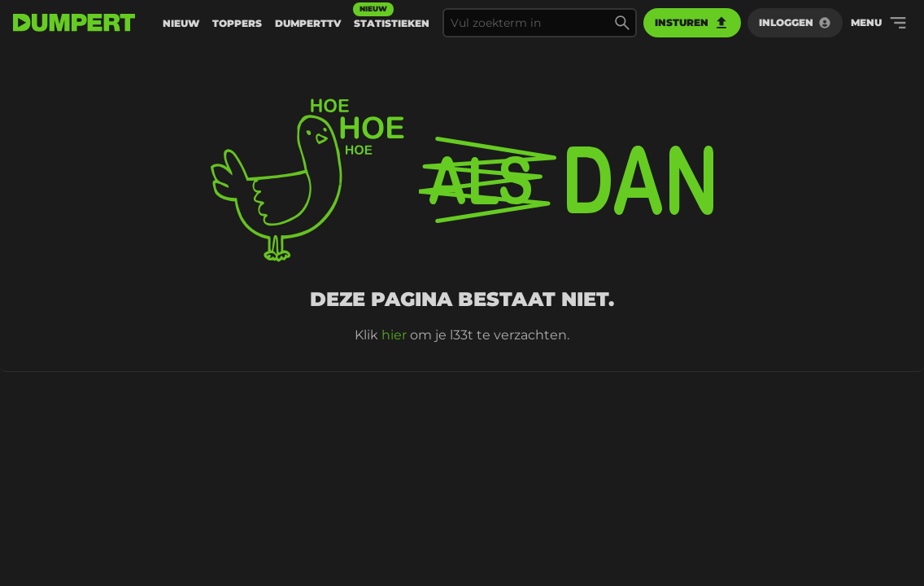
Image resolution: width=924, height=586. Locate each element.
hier (394, 335)
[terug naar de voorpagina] (74, 23)
